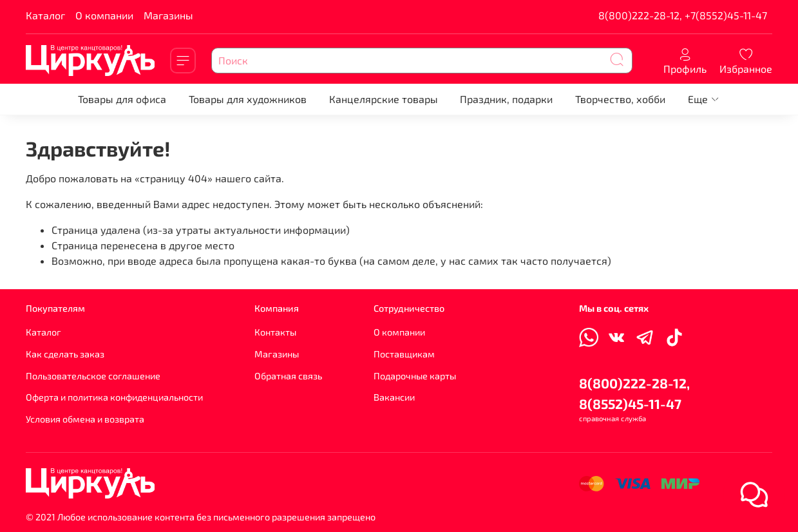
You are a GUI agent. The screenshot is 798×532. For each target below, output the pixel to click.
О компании (104, 15)
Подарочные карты (415, 376)
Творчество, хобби (620, 99)
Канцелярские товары (384, 99)
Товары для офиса (122, 99)
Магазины (168, 15)
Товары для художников (248, 99)
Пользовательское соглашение (93, 376)
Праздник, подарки (506, 99)
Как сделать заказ (65, 354)
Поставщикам (404, 354)
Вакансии (394, 397)
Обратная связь (288, 376)
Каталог (45, 15)
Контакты (275, 332)
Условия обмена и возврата (85, 419)
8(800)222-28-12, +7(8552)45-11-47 (683, 15)
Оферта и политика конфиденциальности (114, 397)
